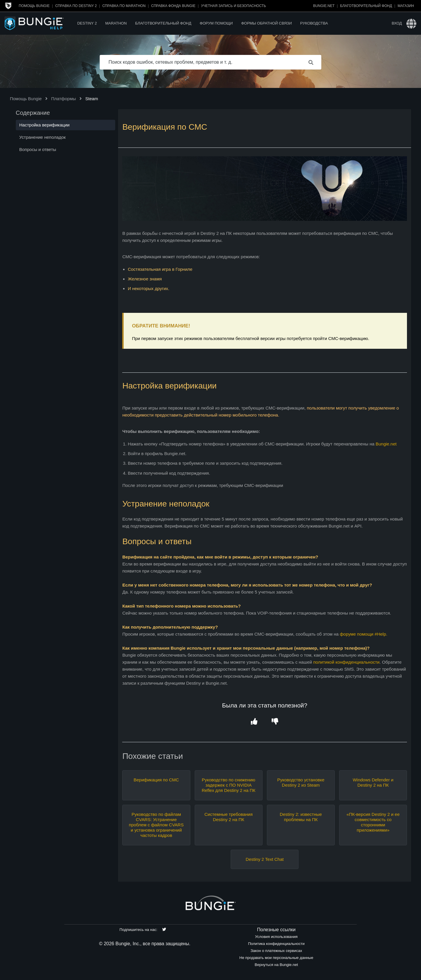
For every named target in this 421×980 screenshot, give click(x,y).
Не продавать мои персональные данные (276, 958)
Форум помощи (216, 23)
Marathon (116, 23)
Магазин (406, 6)
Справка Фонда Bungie (173, 6)
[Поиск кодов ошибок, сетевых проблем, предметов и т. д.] (210, 62)
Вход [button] (397, 23)
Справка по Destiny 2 (76, 6)
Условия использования (276, 937)
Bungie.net (324, 6)
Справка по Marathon (124, 6)
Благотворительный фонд (366, 6)
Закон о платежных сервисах (276, 951)
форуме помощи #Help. (363, 634)
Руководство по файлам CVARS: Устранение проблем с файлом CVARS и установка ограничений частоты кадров (156, 825)
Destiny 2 (87, 23)
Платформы (64, 99)
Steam (92, 99)
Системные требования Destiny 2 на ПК (228, 817)
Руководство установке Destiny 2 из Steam (301, 782)
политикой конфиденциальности (346, 662)
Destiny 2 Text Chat (265, 859)
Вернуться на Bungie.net (276, 965)
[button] (254, 722)
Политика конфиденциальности (276, 944)
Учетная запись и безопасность (234, 6)
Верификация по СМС (156, 780)
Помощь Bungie (34, 6)
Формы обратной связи (266, 23)
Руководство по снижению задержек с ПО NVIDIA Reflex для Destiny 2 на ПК (229, 785)
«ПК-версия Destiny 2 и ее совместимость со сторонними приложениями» (373, 822)
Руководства (314, 23)
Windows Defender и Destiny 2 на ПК (373, 782)
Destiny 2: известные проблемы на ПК (301, 817)
